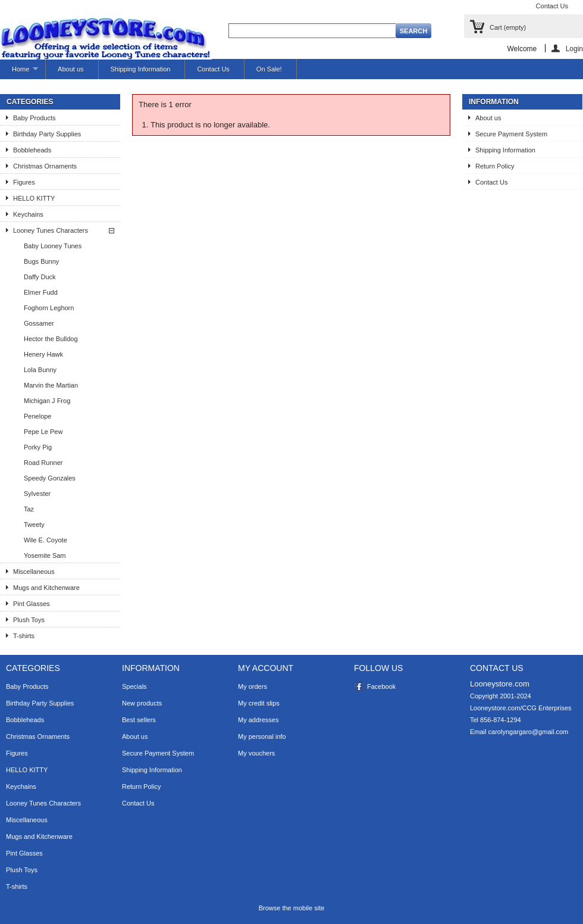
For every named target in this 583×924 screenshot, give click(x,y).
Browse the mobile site (292, 908)
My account (266, 668)
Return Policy (495, 166)
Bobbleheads (32, 150)
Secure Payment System (511, 134)
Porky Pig (38, 447)
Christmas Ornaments (45, 166)
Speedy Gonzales (50, 478)
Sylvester (37, 494)
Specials (134, 686)
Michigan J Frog (47, 401)
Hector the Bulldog (51, 339)
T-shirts (24, 636)
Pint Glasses (32, 604)
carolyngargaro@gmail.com (529, 732)
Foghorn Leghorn (49, 308)
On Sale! (269, 69)
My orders (253, 686)
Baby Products (35, 118)
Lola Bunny (40, 370)
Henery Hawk (43, 354)
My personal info (262, 736)
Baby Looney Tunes (53, 246)
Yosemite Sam (45, 555)
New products (142, 703)
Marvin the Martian (51, 385)
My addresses (258, 720)
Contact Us (552, 6)
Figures (24, 182)
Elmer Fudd (41, 292)
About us (70, 69)
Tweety (34, 525)
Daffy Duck (40, 277)
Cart (508, 27)
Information (494, 102)
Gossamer (39, 323)
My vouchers (256, 753)
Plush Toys (29, 620)
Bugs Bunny (41, 261)
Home (19, 72)
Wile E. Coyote (46, 540)
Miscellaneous (34, 572)
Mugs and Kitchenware (46, 588)
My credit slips (259, 703)
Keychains (28, 214)
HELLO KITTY (34, 198)
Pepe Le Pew (43, 432)
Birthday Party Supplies (47, 134)
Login (574, 49)
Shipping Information (141, 69)
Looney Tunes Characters (51, 230)
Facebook (381, 686)
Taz (29, 509)
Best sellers (139, 720)
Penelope (38, 416)
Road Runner (43, 463)
